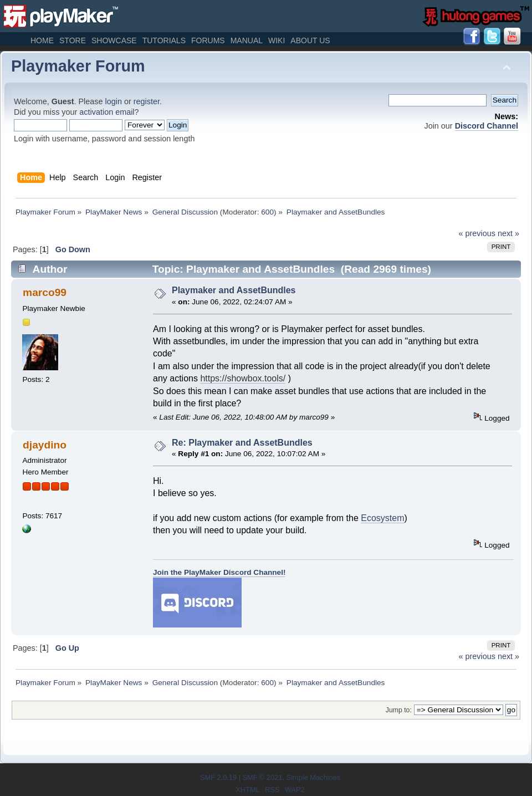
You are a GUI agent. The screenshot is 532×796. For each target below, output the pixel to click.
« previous (477, 233)
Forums (208, 40)
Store (73, 40)
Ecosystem (382, 518)
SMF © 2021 (262, 777)
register (147, 101)
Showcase (114, 40)
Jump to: (399, 710)
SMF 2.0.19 (218, 777)
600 (267, 212)
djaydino (45, 445)
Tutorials (164, 40)
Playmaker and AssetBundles (234, 290)
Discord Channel (487, 126)
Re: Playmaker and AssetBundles (242, 443)
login (114, 101)
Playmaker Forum (78, 66)
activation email (107, 112)
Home (42, 40)
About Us (310, 40)
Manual (247, 40)
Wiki (277, 40)
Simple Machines (313, 777)
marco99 (45, 292)
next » (508, 233)
